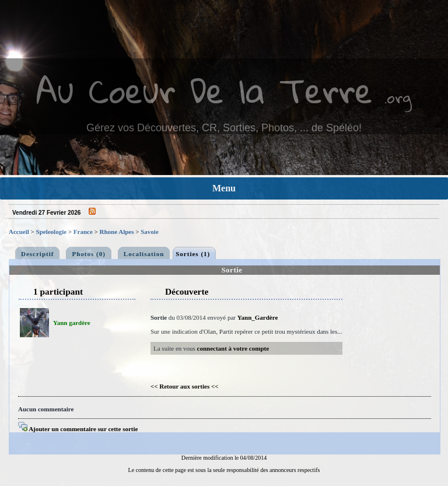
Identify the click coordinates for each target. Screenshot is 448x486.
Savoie (150, 232)
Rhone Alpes (117, 232)
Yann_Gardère (258, 317)
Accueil (19, 232)
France (83, 232)
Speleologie (52, 232)
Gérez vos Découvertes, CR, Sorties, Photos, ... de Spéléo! (224, 128)
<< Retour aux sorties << (185, 386)
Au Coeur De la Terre (204, 90)
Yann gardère (72, 323)
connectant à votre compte (233, 348)
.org (398, 97)
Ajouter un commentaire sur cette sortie (78, 429)
